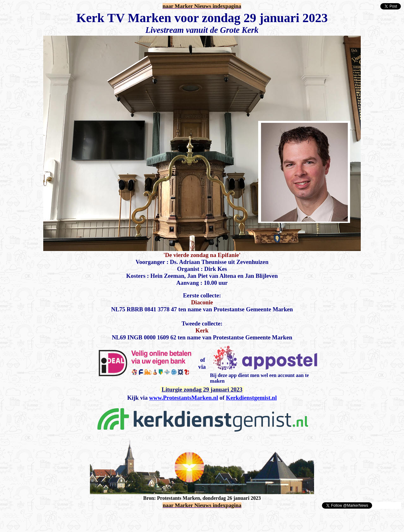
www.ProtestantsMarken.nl (184, 398)
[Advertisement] (76, 519)
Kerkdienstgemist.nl (251, 398)
